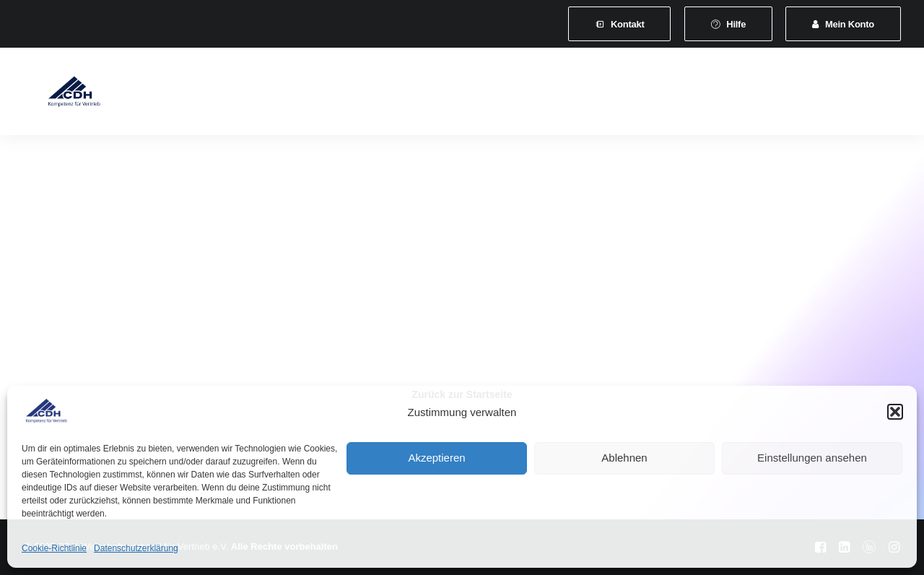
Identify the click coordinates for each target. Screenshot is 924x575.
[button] (895, 412)
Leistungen (372, 95)
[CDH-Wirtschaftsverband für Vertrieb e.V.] (58, 95)
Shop (842, 95)
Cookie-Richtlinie (54, 548)
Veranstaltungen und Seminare (498, 95)
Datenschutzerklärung (136, 548)
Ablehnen (624, 458)
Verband (209, 95)
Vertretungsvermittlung (749, 95)
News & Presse (633, 95)
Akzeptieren (436, 458)
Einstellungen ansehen (812, 458)
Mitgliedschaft (287, 95)
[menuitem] (619, 24)
